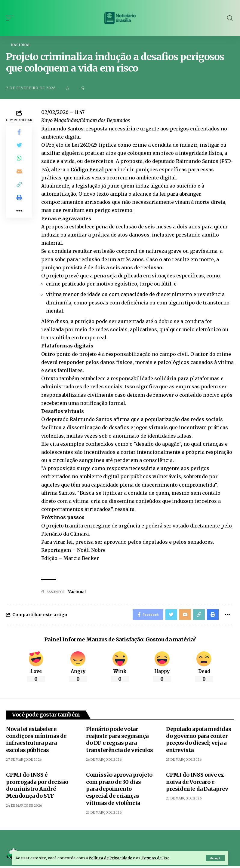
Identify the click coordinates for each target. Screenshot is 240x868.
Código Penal (88, 170)
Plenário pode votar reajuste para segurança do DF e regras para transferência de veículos (120, 741)
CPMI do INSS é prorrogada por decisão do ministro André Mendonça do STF (37, 787)
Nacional (21, 45)
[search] (230, 18)
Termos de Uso (158, 858)
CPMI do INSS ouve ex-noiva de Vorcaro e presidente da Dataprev (197, 784)
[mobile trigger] (11, 18)
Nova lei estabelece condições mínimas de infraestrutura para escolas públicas (36, 741)
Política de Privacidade (111, 858)
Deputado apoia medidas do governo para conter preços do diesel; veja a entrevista (198, 741)
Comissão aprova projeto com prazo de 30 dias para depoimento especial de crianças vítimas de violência (119, 791)
